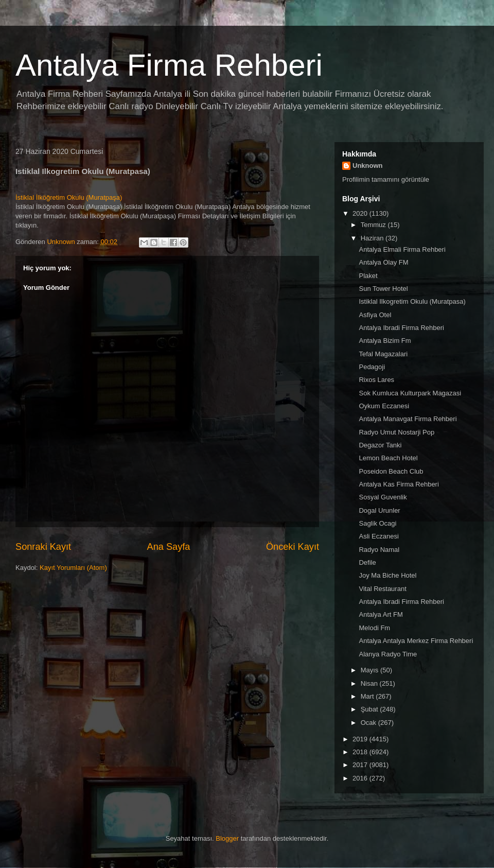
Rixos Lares (376, 380)
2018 (361, 752)
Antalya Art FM (381, 614)
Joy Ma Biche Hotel (387, 575)
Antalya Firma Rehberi (169, 65)
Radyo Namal (379, 550)
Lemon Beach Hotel (388, 458)
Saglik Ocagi (377, 523)
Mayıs (370, 670)
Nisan (370, 683)
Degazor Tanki (380, 445)
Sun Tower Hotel (383, 289)
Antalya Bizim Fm (385, 341)
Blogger (227, 838)
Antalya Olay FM (383, 262)
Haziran (373, 238)
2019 (361, 739)
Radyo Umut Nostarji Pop (396, 432)
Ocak (369, 723)
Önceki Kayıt (293, 547)
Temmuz (374, 225)
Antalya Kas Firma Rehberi (399, 484)
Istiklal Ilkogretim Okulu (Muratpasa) (412, 301)
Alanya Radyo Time (388, 654)
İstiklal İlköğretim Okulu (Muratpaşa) (69, 197)
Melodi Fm (374, 628)
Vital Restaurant (382, 589)
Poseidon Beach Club (391, 471)
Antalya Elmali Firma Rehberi (402, 249)
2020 (361, 213)
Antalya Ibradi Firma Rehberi (401, 328)
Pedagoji (372, 367)
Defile (367, 562)
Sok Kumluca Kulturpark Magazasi (410, 393)
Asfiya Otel (375, 315)
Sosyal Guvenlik (383, 497)
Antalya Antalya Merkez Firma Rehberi (416, 641)
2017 (361, 765)
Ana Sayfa (169, 547)
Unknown (368, 166)
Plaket (368, 276)
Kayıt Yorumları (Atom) (73, 568)
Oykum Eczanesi (384, 406)
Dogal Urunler (379, 510)
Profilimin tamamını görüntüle (386, 179)
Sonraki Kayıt (43, 547)
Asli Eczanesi (378, 536)
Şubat (370, 709)
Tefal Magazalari (383, 354)
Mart (368, 696)
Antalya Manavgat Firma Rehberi (408, 419)
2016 (361, 778)
